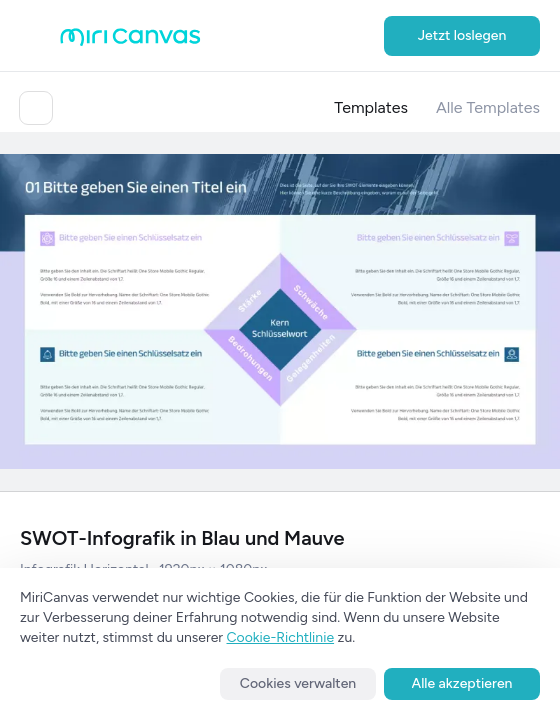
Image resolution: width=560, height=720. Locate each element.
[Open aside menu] (40, 36)
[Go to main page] (130, 41)
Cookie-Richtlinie (281, 637)
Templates (371, 107)
